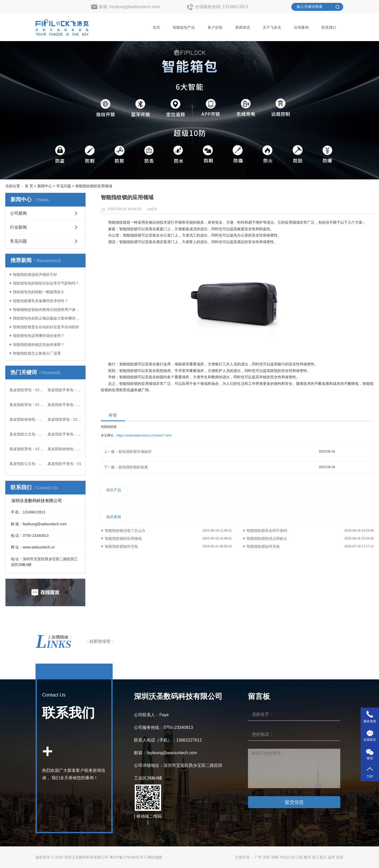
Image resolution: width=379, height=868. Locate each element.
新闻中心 (45, 186)
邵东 (340, 857)
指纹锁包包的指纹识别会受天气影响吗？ (46, 283)
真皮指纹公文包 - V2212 (27, 464)
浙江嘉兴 (319, 857)
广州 (258, 857)
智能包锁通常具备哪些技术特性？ (41, 301)
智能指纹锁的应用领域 (123, 538)
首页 (156, 27)
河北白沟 (287, 857)
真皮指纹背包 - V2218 (27, 449)
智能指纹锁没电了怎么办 (125, 531)
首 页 (29, 186)
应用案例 (301, 27)
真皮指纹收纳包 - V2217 (65, 449)
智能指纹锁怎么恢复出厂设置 (37, 353)
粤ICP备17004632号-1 (128, 857)
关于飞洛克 (272, 27)
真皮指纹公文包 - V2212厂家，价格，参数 (27, 434)
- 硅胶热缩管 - (100, 641)
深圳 (266, 857)
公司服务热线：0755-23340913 (163, 727)
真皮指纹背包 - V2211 (27, 390)
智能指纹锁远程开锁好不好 (35, 274)
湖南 (275, 857)
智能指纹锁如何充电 (121, 546)
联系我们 (329, 27)
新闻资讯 (243, 27)
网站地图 (155, 857)
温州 (331, 857)
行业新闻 (18, 227)
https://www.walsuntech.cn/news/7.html (144, 435)
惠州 (307, 857)
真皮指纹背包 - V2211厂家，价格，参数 (65, 419)
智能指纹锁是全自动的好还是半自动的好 (46, 327)
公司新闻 (18, 213)
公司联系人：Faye (151, 715)
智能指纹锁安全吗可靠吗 (267, 531)
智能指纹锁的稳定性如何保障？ (39, 345)
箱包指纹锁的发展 (133, 467)
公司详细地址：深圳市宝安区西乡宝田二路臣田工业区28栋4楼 (178, 772)
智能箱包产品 (184, 27)
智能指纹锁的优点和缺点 (267, 538)
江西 (299, 857)
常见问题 (64, 186)
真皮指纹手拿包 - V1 (64, 464)
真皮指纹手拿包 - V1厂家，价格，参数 (65, 434)
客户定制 (215, 27)
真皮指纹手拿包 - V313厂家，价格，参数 (65, 405)
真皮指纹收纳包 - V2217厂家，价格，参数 (27, 419)
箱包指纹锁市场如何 (135, 452)
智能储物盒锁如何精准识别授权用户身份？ (47, 310)
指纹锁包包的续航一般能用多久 (39, 292)
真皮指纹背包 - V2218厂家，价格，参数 (27, 405)
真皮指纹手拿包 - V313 (65, 390)
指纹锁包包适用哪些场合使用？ (39, 336)
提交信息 (294, 802)
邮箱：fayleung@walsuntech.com (165, 753)
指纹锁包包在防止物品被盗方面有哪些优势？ (47, 318)
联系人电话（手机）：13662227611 (168, 740)
